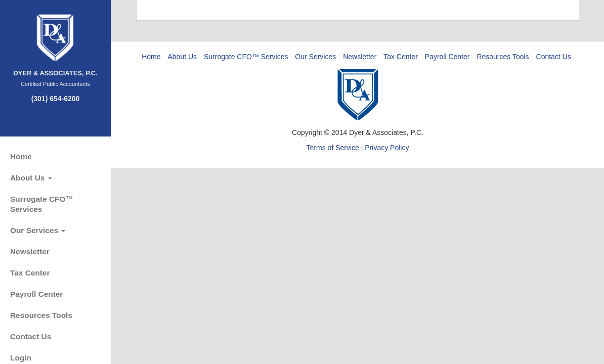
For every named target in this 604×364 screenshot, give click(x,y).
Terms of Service (333, 148)
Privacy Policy (387, 148)
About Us (31, 178)
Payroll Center (36, 294)
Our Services (38, 230)
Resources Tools (41, 315)
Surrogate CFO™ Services (42, 204)
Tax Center (30, 273)
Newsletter (30, 252)
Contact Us (31, 336)
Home (21, 156)
